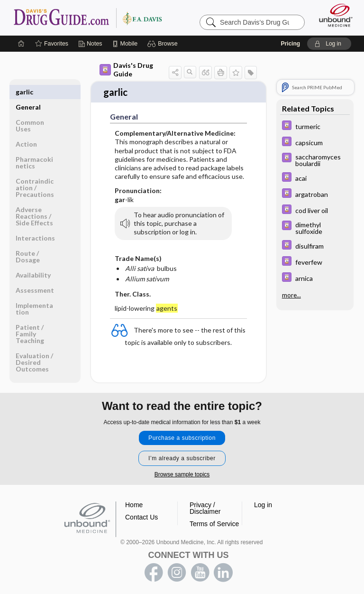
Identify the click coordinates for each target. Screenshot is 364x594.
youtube (200, 568)
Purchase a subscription (182, 434)
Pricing (290, 43)
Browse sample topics (182, 470)
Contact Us (141, 513)
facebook (154, 568)
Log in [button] (263, 501)
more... (291, 294)
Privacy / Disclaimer (205, 504)
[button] (164, 43)
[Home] (21, 43)
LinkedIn (223, 568)
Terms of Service (214, 520)
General (28, 91)
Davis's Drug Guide (126, 69)
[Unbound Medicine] (333, 14)
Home (134, 501)
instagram (177, 568)
